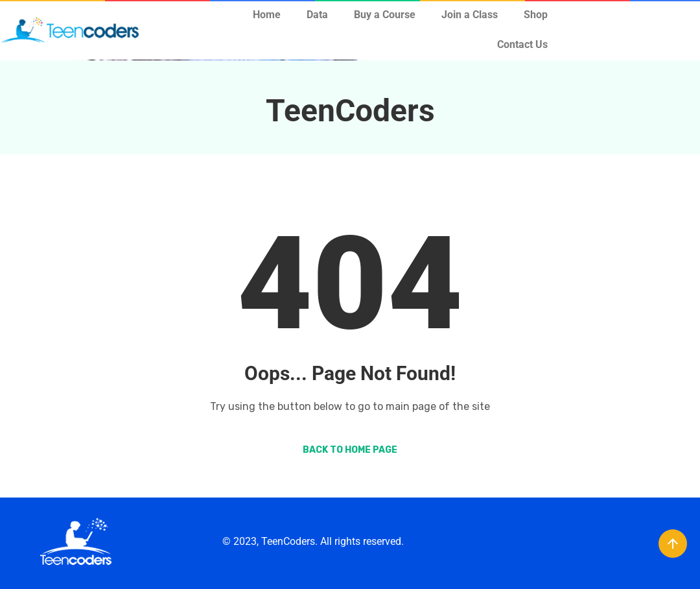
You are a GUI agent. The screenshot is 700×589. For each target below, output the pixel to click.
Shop (536, 15)
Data (317, 15)
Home (267, 15)
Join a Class (470, 15)
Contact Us (522, 44)
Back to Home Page (350, 450)
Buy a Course (385, 15)
